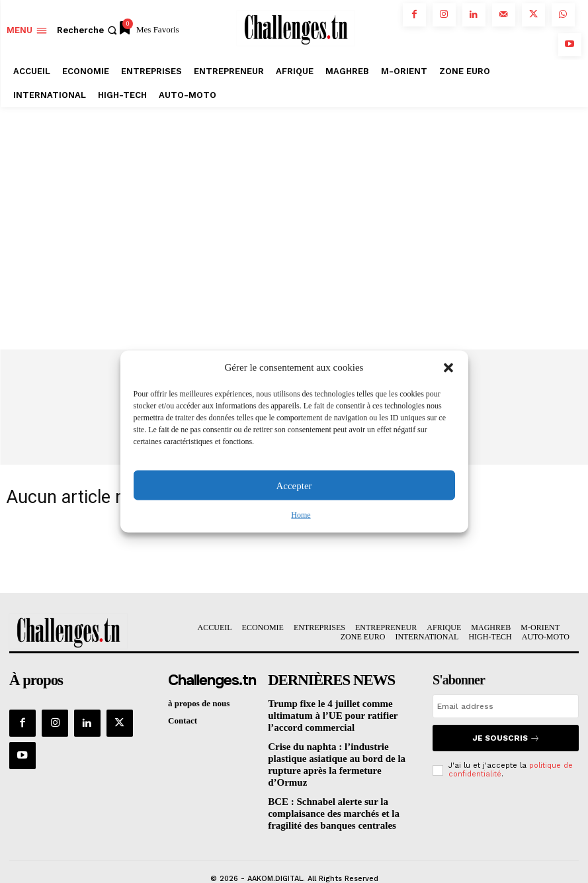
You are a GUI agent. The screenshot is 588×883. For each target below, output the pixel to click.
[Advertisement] (294, 207)
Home (301, 515)
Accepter (294, 485)
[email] (506, 708)
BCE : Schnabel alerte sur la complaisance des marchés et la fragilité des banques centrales (341, 792)
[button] (448, 367)
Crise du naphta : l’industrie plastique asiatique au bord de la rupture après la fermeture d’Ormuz (341, 753)
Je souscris (506, 738)
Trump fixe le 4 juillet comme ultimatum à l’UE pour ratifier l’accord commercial (340, 714)
